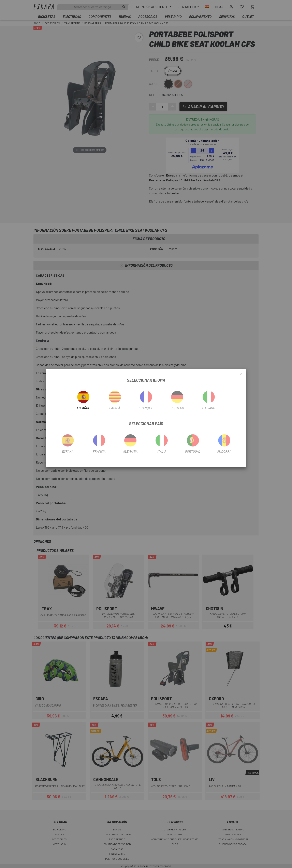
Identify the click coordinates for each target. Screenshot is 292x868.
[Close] (241, 375)
